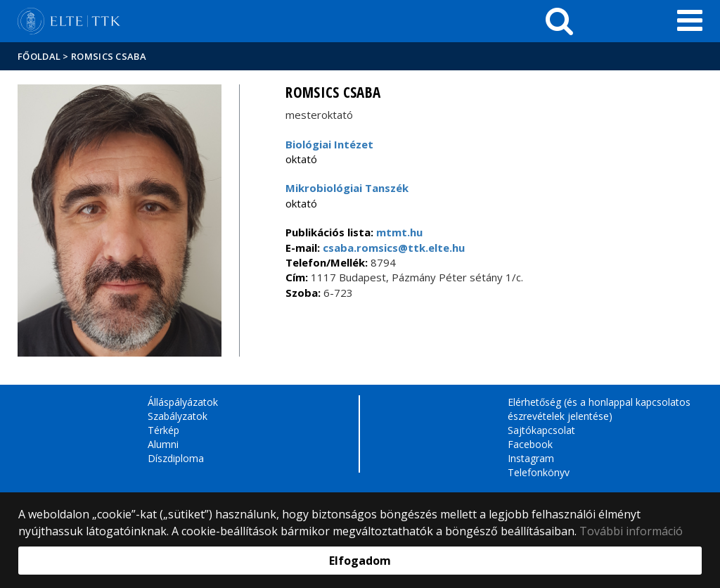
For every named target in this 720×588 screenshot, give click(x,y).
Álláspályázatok (183, 402)
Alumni (163, 444)
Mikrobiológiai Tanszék (347, 188)
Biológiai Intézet (329, 144)
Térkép (163, 430)
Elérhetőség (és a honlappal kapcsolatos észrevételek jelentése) (599, 409)
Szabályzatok (178, 416)
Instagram (531, 458)
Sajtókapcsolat (541, 430)
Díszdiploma (176, 458)
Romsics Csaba (109, 56)
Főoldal (40, 56)
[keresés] (559, 21)
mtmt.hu (399, 232)
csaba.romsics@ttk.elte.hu (392, 248)
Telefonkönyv (539, 472)
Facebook (530, 444)
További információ (631, 531)
